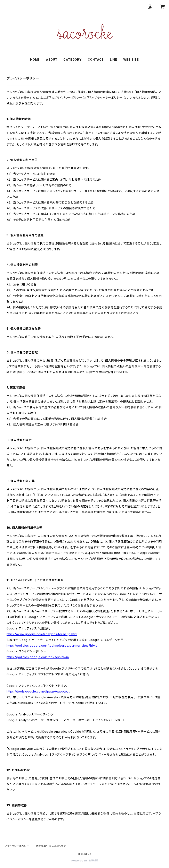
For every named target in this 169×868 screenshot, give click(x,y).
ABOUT (52, 59)
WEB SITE (131, 59)
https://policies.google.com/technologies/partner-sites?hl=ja (52, 646)
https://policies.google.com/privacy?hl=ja (38, 657)
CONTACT (96, 59)
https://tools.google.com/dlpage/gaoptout (38, 691)
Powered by (84, 861)
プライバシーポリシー (17, 846)
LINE (114, 59)
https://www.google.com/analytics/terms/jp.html (42, 634)
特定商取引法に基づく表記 (51, 846)
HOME (35, 59)
